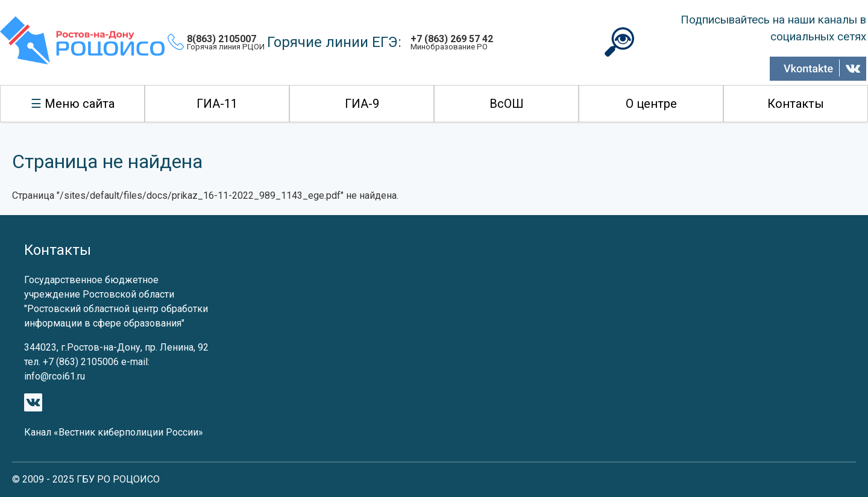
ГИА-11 (217, 104)
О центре (651, 104)
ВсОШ (507, 104)
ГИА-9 (362, 104)
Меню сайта (80, 104)
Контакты (796, 104)
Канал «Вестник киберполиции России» (114, 432)
